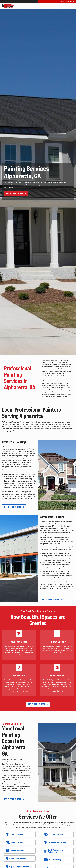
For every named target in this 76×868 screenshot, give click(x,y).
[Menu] (73, 6)
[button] (16, 194)
